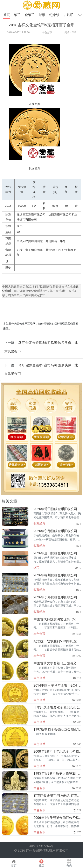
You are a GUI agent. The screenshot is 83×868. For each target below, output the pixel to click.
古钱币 (69, 15)
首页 (7, 15)
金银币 (30, 15)
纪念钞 (55, 15)
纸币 (18, 15)
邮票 (42, 15)
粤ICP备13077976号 (41, 846)
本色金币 (47, 32)
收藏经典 (39, 524)
